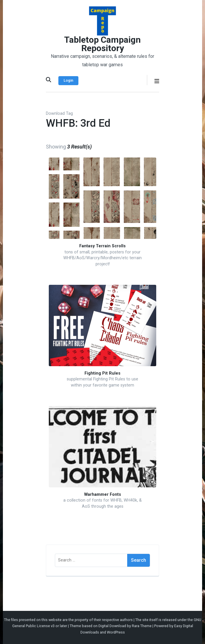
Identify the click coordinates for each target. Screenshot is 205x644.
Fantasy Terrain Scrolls (102, 246)
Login (68, 80)
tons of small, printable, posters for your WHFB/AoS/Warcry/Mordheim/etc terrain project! (102, 258)
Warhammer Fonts (103, 494)
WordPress (116, 632)
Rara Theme (142, 626)
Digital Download (112, 626)
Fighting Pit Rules (102, 373)
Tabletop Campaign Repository (102, 44)
